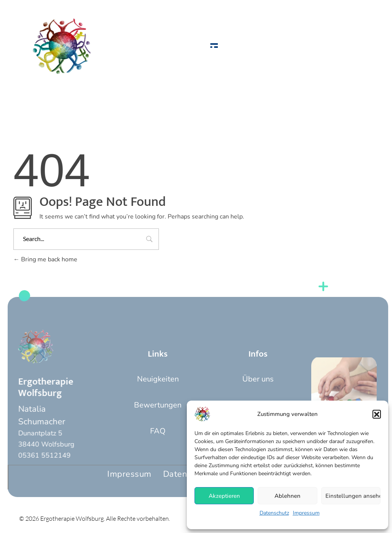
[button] (377, 414)
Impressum (306, 513)
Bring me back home (45, 259)
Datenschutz (274, 513)
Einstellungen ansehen (353, 496)
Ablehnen (287, 496)
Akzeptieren (224, 496)
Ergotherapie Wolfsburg (37, 387)
